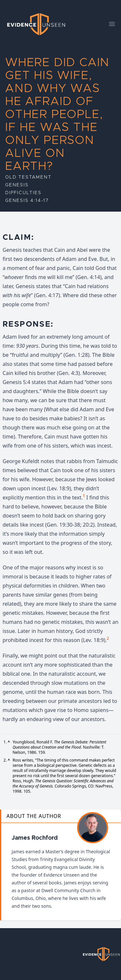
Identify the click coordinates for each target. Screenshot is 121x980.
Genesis (17, 185)
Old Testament (28, 177)
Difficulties (23, 193)
